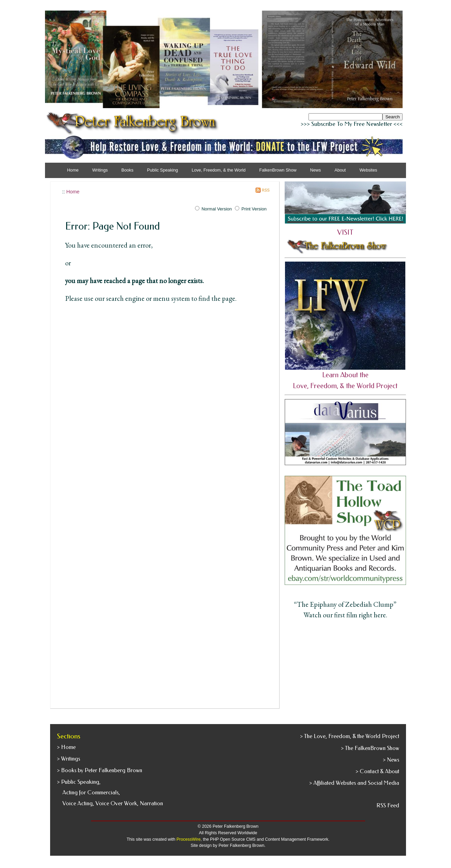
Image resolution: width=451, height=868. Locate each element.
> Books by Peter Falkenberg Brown (100, 770)
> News (391, 760)
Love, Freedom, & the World (219, 170)
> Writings (69, 759)
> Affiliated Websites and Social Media (354, 783)
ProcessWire (189, 839)
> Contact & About (377, 771)
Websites (368, 170)
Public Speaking (162, 170)
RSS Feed (388, 805)
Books (127, 170)
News (316, 170)
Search (392, 117)
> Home (66, 747)
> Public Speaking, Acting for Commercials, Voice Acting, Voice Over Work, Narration (110, 792)
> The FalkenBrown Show (370, 748)
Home (73, 170)
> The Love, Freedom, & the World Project (350, 736)
